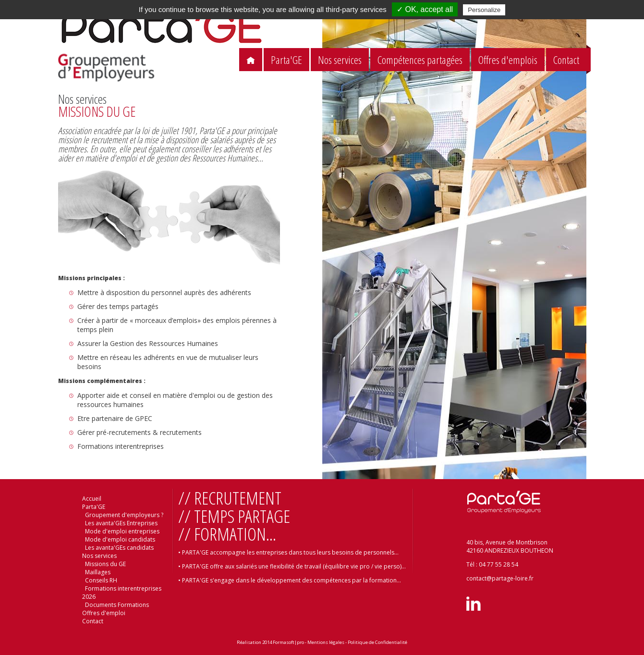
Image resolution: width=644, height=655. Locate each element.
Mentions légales (326, 642)
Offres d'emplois (508, 60)
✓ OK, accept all (425, 9)
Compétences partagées (420, 60)
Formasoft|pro (288, 642)
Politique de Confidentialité (377, 642)
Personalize (484, 10)
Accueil (92, 499)
